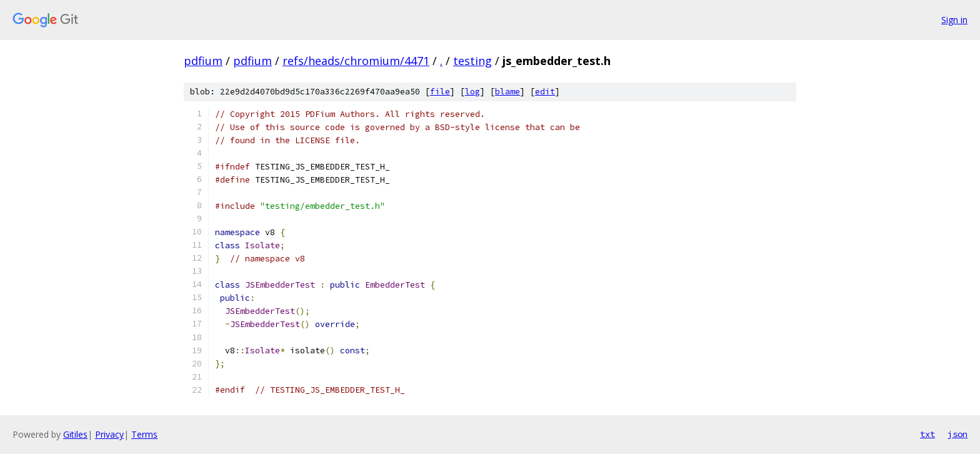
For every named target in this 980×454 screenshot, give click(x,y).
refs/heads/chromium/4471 (356, 61)
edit (545, 92)
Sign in (954, 20)
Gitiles (75, 434)
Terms (144, 434)
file (440, 92)
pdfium (203, 61)
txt (927, 434)
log (472, 92)
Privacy (109, 434)
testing (472, 61)
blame (507, 92)
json (957, 434)
